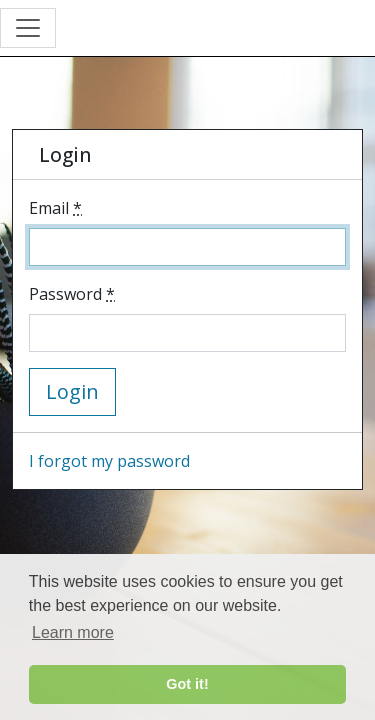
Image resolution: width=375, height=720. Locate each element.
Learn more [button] (73, 632)
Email (55, 208)
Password (72, 294)
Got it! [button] (187, 684)
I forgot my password (109, 461)
